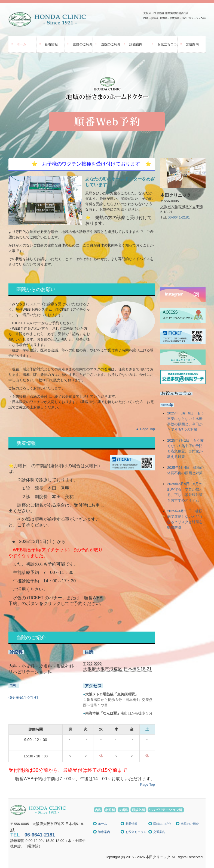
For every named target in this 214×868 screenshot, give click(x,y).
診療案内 (136, 44)
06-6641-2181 (24, 698)
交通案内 (192, 44)
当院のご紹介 (111, 44)
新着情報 (51, 44)
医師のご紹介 (83, 44)
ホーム (22, 44)
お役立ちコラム (167, 44)
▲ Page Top (145, 429)
